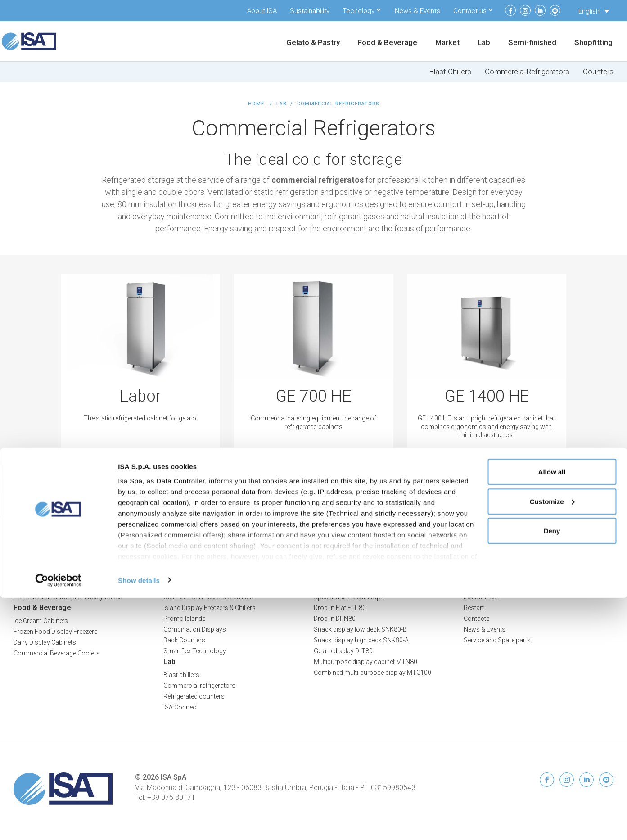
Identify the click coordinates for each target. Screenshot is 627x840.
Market (447, 43)
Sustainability (310, 11)
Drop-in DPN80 (335, 619)
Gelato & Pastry (313, 43)
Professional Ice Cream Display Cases (68, 575)
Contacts (477, 619)
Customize (552, 743)
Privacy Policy (593, 562)
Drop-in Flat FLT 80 (340, 608)
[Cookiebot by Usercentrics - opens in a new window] (58, 822)
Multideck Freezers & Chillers (203, 586)
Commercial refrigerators (199, 686)
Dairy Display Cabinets (45, 642)
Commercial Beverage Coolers (57, 653)
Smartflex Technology (195, 651)
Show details (139, 822)
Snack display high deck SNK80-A (361, 640)
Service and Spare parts (497, 640)
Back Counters (184, 640)
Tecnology (359, 11)
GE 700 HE (313, 396)
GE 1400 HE (487, 396)
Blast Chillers (450, 72)
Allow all (552, 714)
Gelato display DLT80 (343, 651)
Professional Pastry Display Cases (63, 586)
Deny (552, 773)
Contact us (470, 11)
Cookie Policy (594, 572)
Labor (140, 396)
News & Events (417, 11)
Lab (484, 43)
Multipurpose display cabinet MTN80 (365, 662)
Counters (598, 72)
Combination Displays (195, 629)
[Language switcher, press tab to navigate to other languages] (594, 11)
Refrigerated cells (338, 575)
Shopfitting (593, 43)
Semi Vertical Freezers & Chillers (208, 597)
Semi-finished (532, 43)
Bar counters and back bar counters (365, 586)
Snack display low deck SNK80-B (360, 629)
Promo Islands (185, 619)
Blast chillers (181, 675)
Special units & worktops (349, 597)
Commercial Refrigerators (527, 72)
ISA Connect (481, 597)
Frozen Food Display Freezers (56, 632)
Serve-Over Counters (192, 575)
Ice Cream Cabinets (41, 621)
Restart (474, 608)
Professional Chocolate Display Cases (68, 597)
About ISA (262, 11)
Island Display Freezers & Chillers (210, 608)
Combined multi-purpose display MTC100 (372, 673)
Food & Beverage (388, 43)
